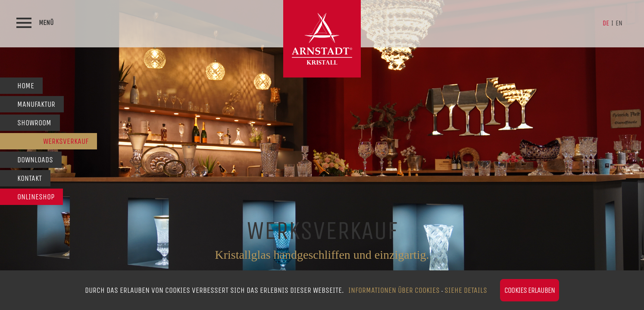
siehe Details (466, 290)
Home (26, 86)
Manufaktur (36, 104)
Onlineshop (36, 197)
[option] (322, 155)
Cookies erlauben (530, 290)
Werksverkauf (66, 141)
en (619, 23)
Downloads (35, 160)
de (606, 23)
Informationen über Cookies (394, 290)
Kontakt (30, 178)
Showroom (34, 123)
